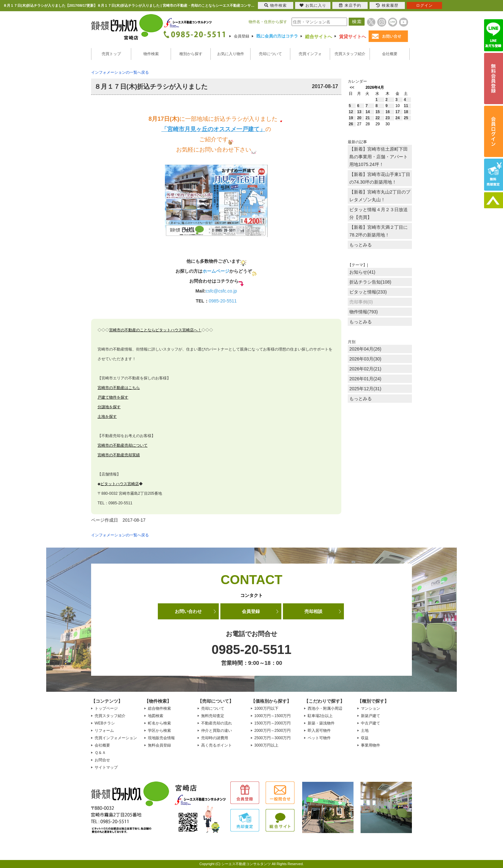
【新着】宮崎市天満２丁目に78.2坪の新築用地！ (379, 231)
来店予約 (350, 5)
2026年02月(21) (365, 369)
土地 (365, 731)
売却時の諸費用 (215, 738)
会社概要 (390, 54)
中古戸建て (371, 723)
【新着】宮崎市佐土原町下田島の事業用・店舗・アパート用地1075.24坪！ (379, 157)
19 (351, 118)
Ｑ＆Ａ (100, 753)
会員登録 (242, 36)
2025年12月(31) (365, 389)
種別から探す (191, 54)
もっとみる (361, 245)
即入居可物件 (319, 731)
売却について (270, 54)
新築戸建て (371, 716)
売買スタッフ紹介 (350, 54)
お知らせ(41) (362, 272)
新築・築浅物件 (321, 723)
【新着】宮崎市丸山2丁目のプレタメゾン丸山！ (380, 196)
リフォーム (104, 731)
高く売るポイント (217, 745)
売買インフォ (310, 54)
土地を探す (107, 417)
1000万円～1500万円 (273, 716)
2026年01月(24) (365, 379)
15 (377, 112)
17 (398, 112)
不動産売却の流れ (217, 723)
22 (377, 118)
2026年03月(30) (365, 359)
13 (359, 112)
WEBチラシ (105, 723)
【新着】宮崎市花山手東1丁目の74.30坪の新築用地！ (380, 178)
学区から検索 (159, 731)
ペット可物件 (319, 738)
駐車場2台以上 (320, 716)
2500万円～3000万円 (273, 738)
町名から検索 (159, 723)
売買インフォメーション (116, 738)
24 (398, 118)
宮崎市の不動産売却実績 (119, 455)
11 (406, 106)
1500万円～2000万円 (273, 723)
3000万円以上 (266, 745)
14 (367, 112)
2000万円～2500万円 (273, 731)
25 (406, 118)
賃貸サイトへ (353, 37)
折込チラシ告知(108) (370, 282)
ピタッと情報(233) (368, 292)
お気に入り (313, 5)
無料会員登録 (159, 745)
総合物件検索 (159, 708)
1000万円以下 (266, 708)
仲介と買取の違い (217, 731)
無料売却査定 (213, 716)
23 (388, 118)
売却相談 (313, 611)
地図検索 (156, 716)
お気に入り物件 (231, 54)
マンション (371, 708)
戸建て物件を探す (113, 397)
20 (359, 118)
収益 (365, 738)
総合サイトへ (319, 37)
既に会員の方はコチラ (277, 36)
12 (351, 112)
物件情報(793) (364, 312)
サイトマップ (106, 767)
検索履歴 (387, 5)
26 (351, 124)
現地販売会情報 (161, 738)
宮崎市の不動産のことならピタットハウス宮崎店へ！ (155, 330)
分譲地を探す (109, 407)
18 (406, 112)
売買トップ (111, 54)
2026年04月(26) (365, 349)
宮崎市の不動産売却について (123, 445)
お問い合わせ (188, 611)
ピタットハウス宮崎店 (120, 484)
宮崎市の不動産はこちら (119, 388)
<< (352, 87)
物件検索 (151, 54)
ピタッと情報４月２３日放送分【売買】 (379, 213)
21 (367, 118)
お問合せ (102, 760)
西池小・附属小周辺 (325, 708)
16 (388, 112)
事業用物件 (371, 745)
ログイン (424, 5)
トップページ (106, 708)
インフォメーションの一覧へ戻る (120, 72)
